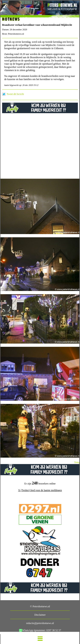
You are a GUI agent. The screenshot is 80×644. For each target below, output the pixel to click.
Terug (77, 462)
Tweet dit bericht (15, 94)
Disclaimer (40, 615)
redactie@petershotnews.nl (40, 623)
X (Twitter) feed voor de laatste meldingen (40, 490)
